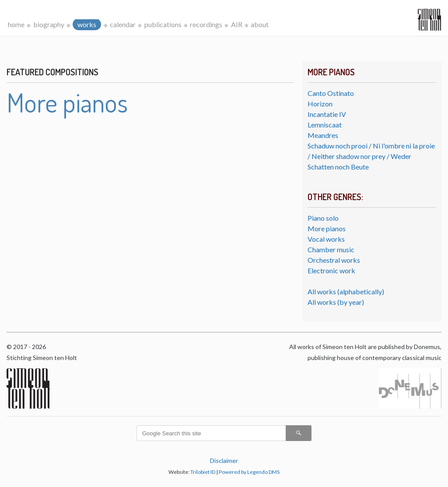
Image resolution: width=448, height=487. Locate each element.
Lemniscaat (325, 125)
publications (163, 24)
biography (49, 24)
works (87, 24)
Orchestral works (334, 260)
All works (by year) (336, 302)
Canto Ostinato (331, 93)
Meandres (323, 135)
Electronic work (331, 270)
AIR (237, 24)
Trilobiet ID (203, 472)
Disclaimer (224, 461)
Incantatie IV (327, 114)
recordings (206, 24)
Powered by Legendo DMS (249, 472)
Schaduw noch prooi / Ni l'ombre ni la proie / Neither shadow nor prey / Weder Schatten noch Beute (371, 156)
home (16, 24)
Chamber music (331, 249)
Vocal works (326, 239)
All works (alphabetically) (346, 291)
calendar (123, 24)
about (260, 24)
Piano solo (323, 218)
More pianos (327, 228)
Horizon (320, 104)
